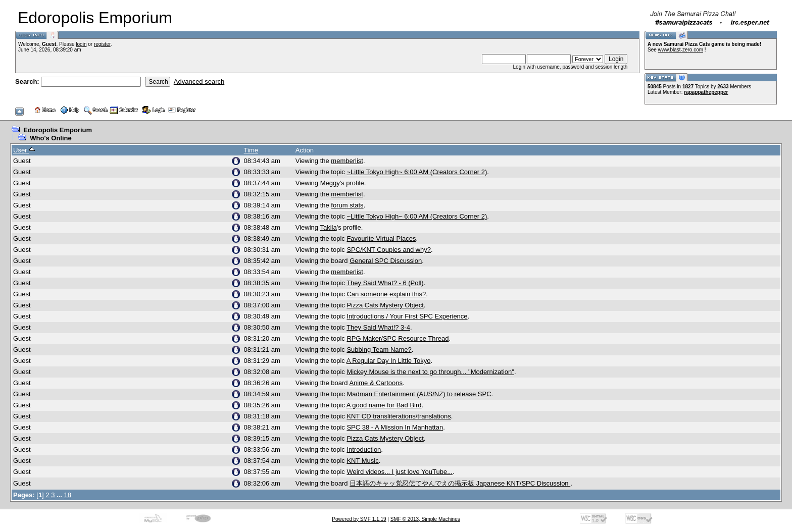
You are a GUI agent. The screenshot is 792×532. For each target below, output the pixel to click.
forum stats (347, 205)
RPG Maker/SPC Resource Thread (398, 338)
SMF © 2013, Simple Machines (425, 519)
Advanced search (199, 82)
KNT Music (362, 461)
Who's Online (51, 138)
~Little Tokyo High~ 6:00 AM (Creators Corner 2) (417, 172)
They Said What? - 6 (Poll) (385, 283)
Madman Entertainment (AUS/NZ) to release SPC (419, 394)
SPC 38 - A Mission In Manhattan (395, 427)
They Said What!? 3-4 (378, 327)
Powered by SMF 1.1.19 (359, 519)
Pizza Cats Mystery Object (385, 305)
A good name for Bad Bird (384, 405)
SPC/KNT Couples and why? (389, 250)
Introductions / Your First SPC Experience (407, 316)
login (81, 44)
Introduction (364, 449)
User (24, 150)
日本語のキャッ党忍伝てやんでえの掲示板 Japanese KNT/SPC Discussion (460, 483)
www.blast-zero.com (681, 50)
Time (251, 150)
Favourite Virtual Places (381, 238)
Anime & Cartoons (376, 383)
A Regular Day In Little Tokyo (389, 361)
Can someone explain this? (386, 294)
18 (68, 495)
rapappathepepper (706, 92)
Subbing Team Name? (379, 350)
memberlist (347, 161)
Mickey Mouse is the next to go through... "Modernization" (430, 372)
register (102, 44)
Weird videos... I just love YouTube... (400, 472)
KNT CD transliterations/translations (399, 416)
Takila (328, 227)
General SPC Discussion (386, 261)
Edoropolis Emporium (58, 130)
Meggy (330, 183)
